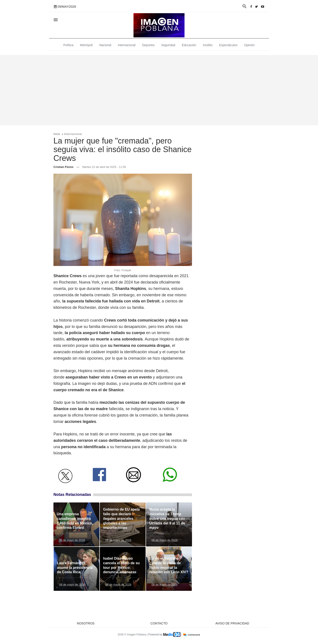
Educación (189, 45)
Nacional (105, 45)
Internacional (127, 45)
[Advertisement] (159, 90)
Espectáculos (228, 45)
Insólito (208, 45)
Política (68, 45)
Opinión (249, 45)
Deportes (148, 45)
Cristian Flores (63, 167)
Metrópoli (86, 45)
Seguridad (168, 45)
